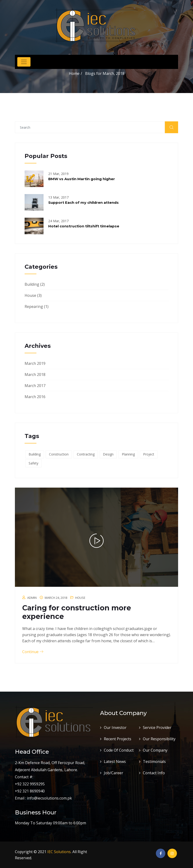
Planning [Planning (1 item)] (128, 454)
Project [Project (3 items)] (149, 454)
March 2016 (35, 397)
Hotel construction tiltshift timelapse (84, 226)
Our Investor (115, 728)
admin (32, 598)
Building (32, 284)
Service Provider (157, 728)
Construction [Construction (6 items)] (59, 454)
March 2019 (35, 363)
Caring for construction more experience (77, 612)
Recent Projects (118, 739)
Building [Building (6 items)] (35, 454)
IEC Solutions (59, 852)
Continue (33, 652)
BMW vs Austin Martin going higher (82, 179)
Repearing (34, 306)
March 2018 (35, 374)
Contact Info (154, 773)
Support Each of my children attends (83, 202)
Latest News (115, 762)
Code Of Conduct (119, 750)
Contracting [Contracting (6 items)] (86, 454)
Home (74, 73)
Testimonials (154, 762)
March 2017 (35, 386)
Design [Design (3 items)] (108, 454)
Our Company (155, 750)
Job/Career (114, 773)
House (30, 295)
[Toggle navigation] (24, 62)
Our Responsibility (159, 739)
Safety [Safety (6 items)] (33, 463)
